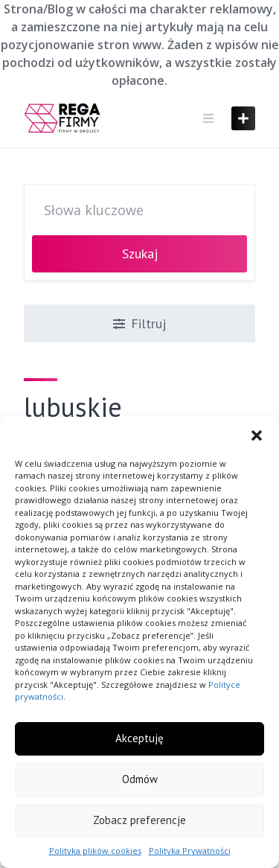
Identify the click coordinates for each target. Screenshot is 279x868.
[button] (257, 435)
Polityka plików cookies (95, 851)
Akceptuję (139, 738)
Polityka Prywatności (190, 851)
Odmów (140, 779)
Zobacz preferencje (139, 820)
